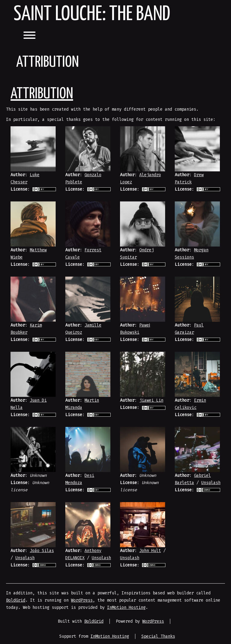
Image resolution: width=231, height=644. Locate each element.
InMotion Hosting (126, 607)
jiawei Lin (151, 400)
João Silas (42, 551)
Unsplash (211, 483)
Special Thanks (158, 636)
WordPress (82, 600)
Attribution (42, 94)
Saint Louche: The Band (92, 15)
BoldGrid (16, 600)
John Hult (150, 551)
